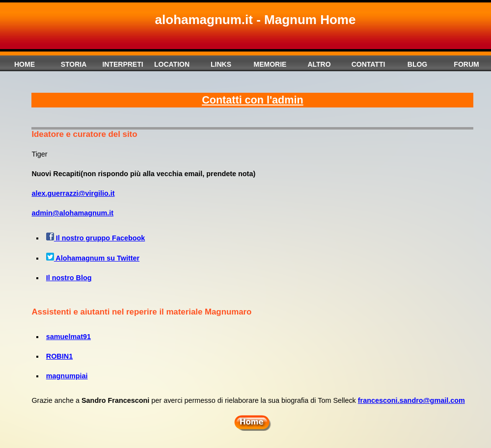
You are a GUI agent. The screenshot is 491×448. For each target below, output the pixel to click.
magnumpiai (67, 376)
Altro (319, 64)
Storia (74, 64)
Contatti (368, 64)
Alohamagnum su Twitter (93, 258)
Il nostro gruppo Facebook (99, 238)
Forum (466, 64)
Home (25, 64)
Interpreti (123, 64)
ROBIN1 (59, 356)
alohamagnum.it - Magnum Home (256, 20)
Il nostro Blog (69, 278)
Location (172, 64)
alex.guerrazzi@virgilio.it (73, 193)
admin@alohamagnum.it (72, 213)
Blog (417, 64)
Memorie (270, 64)
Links (221, 64)
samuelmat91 (68, 337)
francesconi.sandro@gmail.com (411, 400)
